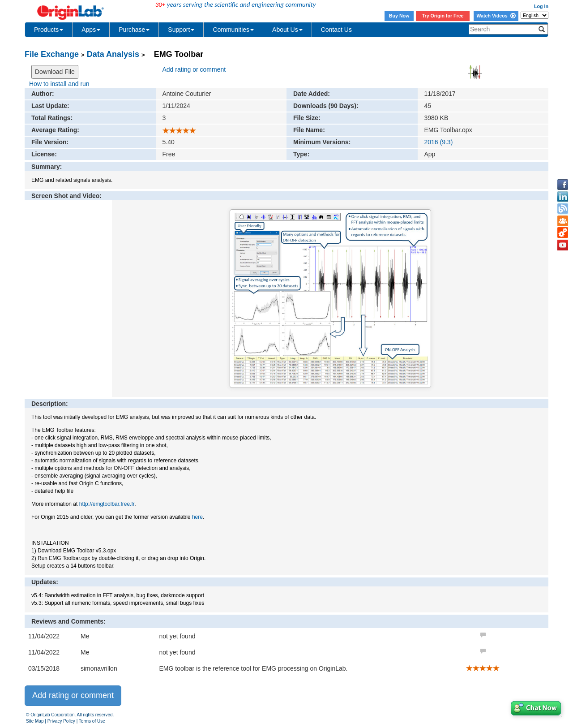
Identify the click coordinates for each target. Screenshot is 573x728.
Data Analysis (113, 54)
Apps (91, 30)
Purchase (134, 30)
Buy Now (399, 16)
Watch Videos (496, 16)
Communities (233, 30)
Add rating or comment (194, 69)
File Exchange (52, 54)
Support (181, 30)
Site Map (35, 721)
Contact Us (336, 30)
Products (49, 30)
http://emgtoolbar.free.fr (107, 504)
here (197, 517)
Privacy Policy (61, 721)
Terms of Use (92, 721)
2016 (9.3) (439, 142)
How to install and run (59, 84)
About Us (287, 30)
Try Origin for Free (443, 16)
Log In (541, 6)
